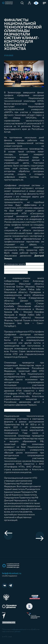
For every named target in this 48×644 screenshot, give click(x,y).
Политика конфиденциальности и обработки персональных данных (21, 630)
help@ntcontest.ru (12, 574)
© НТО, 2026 (7, 637)
